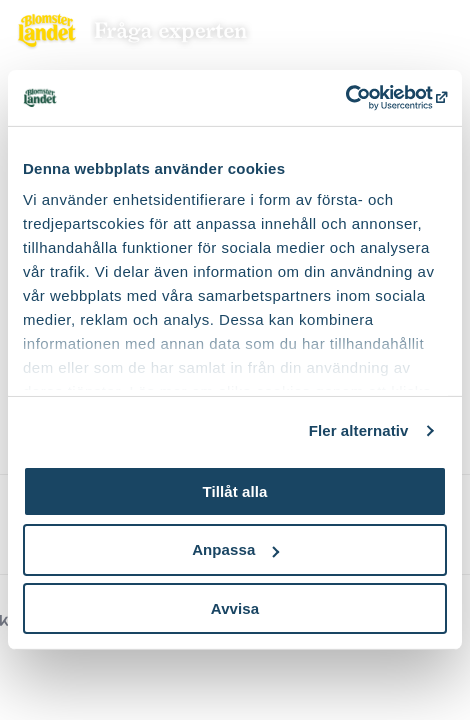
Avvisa (235, 608)
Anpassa (235, 549)
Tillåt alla (234, 490)
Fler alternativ (359, 430)
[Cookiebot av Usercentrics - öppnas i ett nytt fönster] (359, 98)
